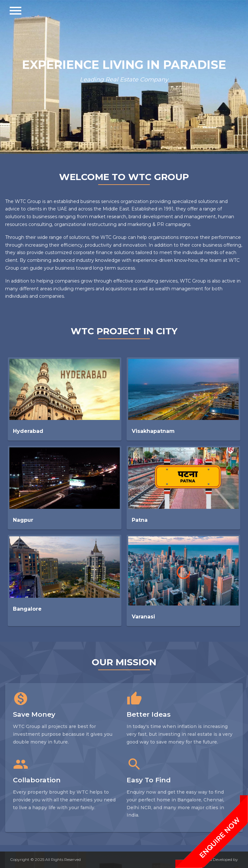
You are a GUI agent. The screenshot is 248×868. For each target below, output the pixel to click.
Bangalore (27, 609)
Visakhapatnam (153, 431)
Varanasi (143, 617)
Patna (140, 520)
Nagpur (23, 520)
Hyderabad (28, 431)
